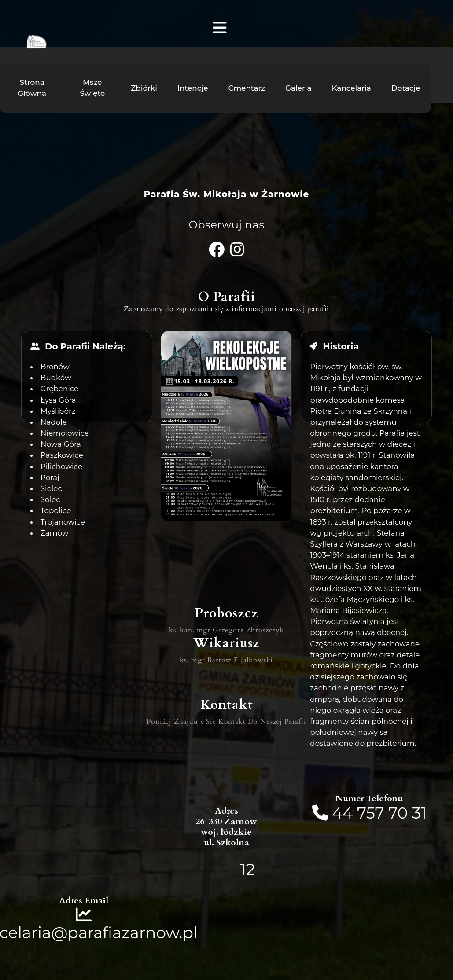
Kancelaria (352, 88)
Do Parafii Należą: (85, 346)
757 (371, 813)
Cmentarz (247, 88)
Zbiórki (144, 88)
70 (398, 813)
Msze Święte (92, 88)
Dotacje (406, 88)
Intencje (193, 88)
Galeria (298, 88)
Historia (341, 346)
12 (248, 869)
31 (419, 813)
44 (344, 813)
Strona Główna (32, 88)
